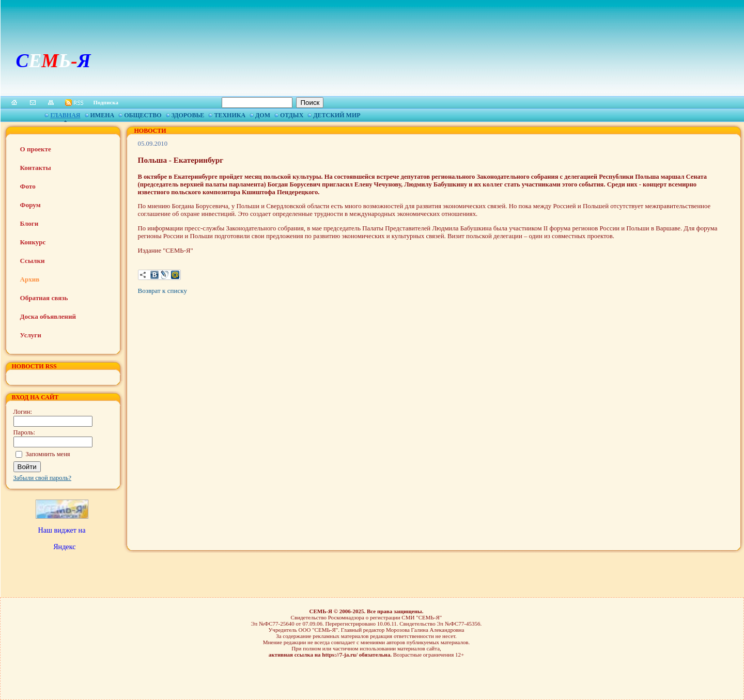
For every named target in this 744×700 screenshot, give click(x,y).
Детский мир (337, 115)
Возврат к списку (162, 291)
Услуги (31, 335)
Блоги (29, 223)
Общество (143, 115)
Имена (103, 115)
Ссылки (33, 261)
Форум (30, 205)
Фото (28, 186)
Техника (230, 115)
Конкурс (33, 242)
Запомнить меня (48, 454)
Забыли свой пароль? (43, 478)
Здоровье (188, 115)
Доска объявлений (48, 316)
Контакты (36, 168)
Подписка (106, 102)
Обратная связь (44, 298)
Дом (263, 115)
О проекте (36, 149)
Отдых (292, 115)
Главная (65, 115)
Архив (30, 279)
